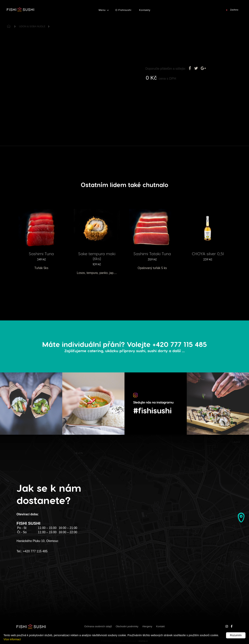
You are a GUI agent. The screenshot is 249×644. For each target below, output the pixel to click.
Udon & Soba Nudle (32, 26)
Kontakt (160, 626)
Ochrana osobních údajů (98, 626)
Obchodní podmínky (127, 626)
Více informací (12, 639)
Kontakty (145, 10)
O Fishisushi (123, 10)
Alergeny (147, 626)
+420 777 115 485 (35, 551)
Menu (102, 10)
